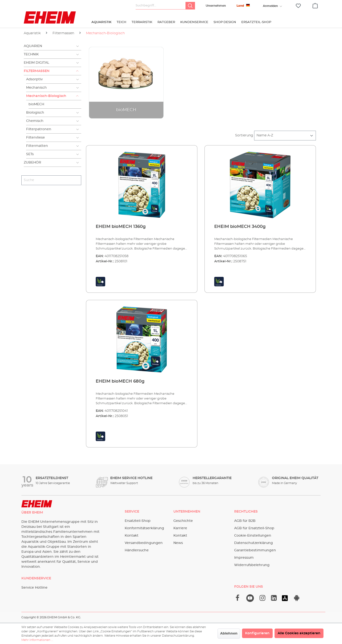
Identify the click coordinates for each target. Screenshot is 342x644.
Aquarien (33, 46)
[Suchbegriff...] (161, 6)
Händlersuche (137, 550)
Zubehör (32, 163)
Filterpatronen (39, 129)
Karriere (180, 528)
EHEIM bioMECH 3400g (240, 227)
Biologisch (35, 113)
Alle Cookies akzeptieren (299, 633)
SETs (30, 154)
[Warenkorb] (315, 5)
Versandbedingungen (144, 543)
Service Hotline (34, 588)
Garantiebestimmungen (255, 550)
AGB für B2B (245, 521)
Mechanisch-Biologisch (46, 96)
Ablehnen (229, 634)
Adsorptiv (34, 79)
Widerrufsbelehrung (252, 565)
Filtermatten (37, 146)
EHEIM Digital (36, 63)
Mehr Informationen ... (37, 640)
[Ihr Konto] (270, 6)
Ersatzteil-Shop (138, 521)
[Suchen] (190, 6)
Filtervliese (36, 138)
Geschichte (183, 521)
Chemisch (35, 121)
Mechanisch (36, 88)
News (178, 543)
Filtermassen (37, 71)
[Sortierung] (285, 136)
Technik (31, 54)
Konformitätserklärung (144, 528)
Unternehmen (216, 6)
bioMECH (36, 104)
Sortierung (244, 135)
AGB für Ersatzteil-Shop (254, 528)
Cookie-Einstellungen (253, 536)
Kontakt (132, 536)
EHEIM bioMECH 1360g (121, 227)
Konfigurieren (257, 633)
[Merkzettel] (298, 6)
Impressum (244, 558)
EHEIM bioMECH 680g (120, 381)
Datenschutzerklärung (254, 543)
